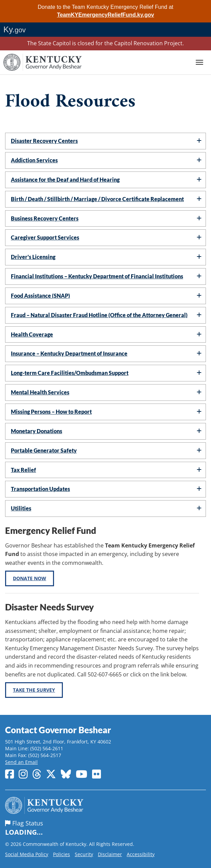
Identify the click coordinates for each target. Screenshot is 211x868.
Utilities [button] (21, 508)
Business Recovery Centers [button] (45, 218)
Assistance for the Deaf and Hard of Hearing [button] (65, 179)
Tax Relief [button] (23, 470)
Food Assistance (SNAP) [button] (40, 296)
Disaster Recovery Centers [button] (44, 141)
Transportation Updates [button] (40, 489)
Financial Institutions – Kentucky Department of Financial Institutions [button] (97, 276)
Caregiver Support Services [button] (45, 237)
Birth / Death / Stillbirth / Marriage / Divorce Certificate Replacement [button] (97, 199)
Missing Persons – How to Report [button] (51, 412)
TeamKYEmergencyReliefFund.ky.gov (106, 15)
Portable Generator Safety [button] (44, 450)
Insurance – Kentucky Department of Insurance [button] (69, 353)
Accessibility (141, 854)
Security (84, 854)
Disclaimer (110, 854)
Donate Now (30, 578)
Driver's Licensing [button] (33, 257)
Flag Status (105, 828)
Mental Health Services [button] (40, 392)
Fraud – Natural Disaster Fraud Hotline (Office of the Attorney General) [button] (99, 315)
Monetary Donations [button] (37, 431)
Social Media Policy (27, 854)
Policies (61, 854)
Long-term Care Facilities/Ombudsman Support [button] (70, 373)
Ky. (15, 29)
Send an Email (21, 762)
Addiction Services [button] (34, 160)
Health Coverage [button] (32, 334)
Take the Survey (34, 690)
